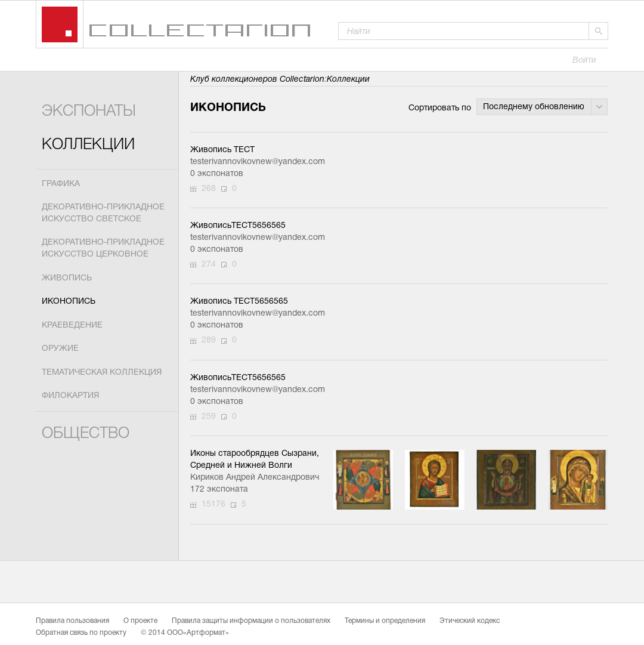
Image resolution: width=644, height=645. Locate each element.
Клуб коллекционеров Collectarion (257, 80)
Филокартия (70, 396)
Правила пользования (72, 621)
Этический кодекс (470, 621)
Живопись (67, 278)
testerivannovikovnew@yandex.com (256, 162)
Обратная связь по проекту (81, 633)
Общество (86, 434)
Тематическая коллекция (102, 373)
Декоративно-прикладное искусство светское (103, 213)
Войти (584, 61)
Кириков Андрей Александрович (255, 478)
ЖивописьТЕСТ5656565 (238, 226)
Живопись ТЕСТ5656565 (239, 302)
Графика (61, 184)
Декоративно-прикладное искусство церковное (103, 249)
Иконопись (69, 302)
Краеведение (72, 325)
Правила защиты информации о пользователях (251, 621)
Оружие (60, 349)
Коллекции (88, 145)
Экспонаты (89, 112)
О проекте (140, 621)
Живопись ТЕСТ (222, 150)
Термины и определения (385, 621)
